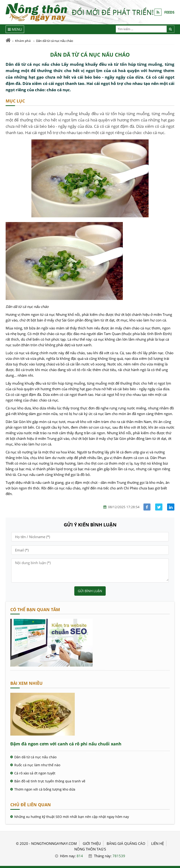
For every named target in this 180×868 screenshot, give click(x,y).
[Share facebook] (147, 507)
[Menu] (15, 29)
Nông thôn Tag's (90, 849)
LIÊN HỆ (157, 843)
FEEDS (169, 12)
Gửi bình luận (90, 591)
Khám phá (23, 41)
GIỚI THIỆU (92, 843)
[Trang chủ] (8, 40)
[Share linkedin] (171, 507)
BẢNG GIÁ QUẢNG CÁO (126, 843)
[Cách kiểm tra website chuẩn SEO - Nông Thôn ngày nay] (51, 665)
